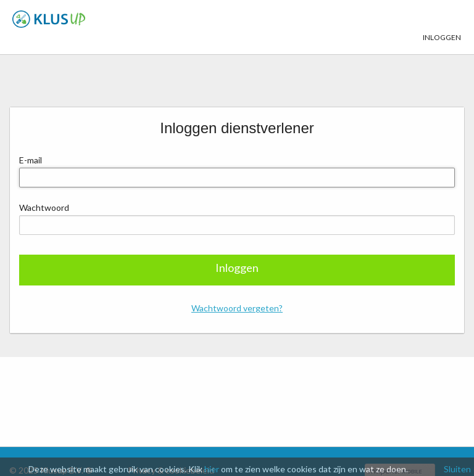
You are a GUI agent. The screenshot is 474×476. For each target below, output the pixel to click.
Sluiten (457, 469)
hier (212, 469)
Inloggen (442, 20)
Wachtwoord (44, 207)
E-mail (31, 160)
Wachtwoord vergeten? (237, 308)
